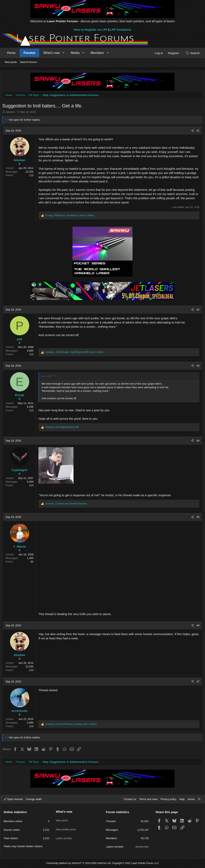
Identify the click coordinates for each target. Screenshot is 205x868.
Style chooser (13, 799)
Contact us (130, 799)
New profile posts (66, 826)
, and (67, 505)
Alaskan (11, 113)
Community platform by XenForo (79, 863)
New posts (11, 62)
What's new (51, 53)
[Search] (192, 53)
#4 (197, 442)
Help (182, 799)
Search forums (29, 62)
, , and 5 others (71, 216)
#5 (197, 518)
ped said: (48, 377)
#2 (197, 311)
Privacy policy (168, 799)
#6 (197, 626)
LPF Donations (121, 30)
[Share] (191, 132)
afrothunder (142, 847)
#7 (197, 683)
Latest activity (64, 833)
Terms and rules (148, 799)
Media (75, 53)
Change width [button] (34, 799)
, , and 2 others (76, 353)
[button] (64, 53)
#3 (197, 367)
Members (97, 53)
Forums (30, 53)
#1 (197, 132)
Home (11, 53)
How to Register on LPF (91, 30)
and (63, 428)
